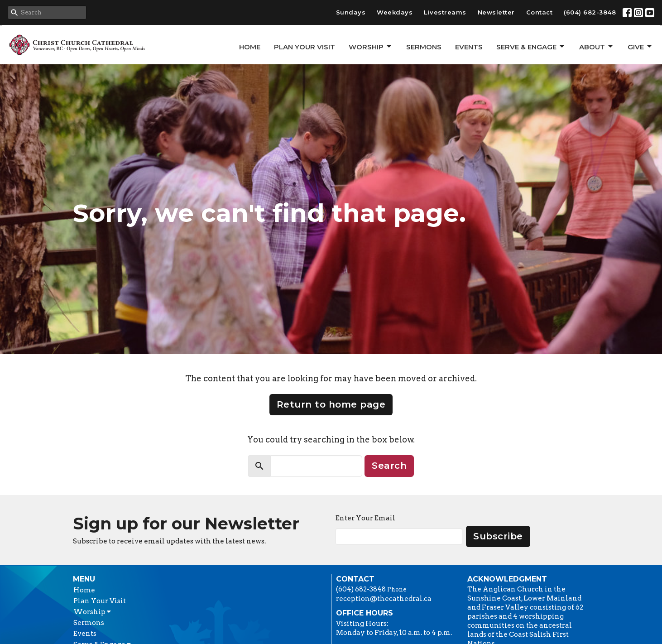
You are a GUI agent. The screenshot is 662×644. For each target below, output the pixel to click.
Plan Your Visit (305, 47)
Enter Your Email (365, 518)
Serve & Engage (531, 47)
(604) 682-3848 (590, 12)
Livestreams (445, 12)
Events (469, 47)
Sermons (424, 47)
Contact (540, 12)
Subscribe (498, 536)
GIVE (640, 47)
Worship (371, 47)
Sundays (351, 12)
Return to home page (331, 404)
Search (389, 466)
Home (250, 47)
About (597, 47)
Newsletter (496, 12)
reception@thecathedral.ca (384, 599)
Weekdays (395, 12)
